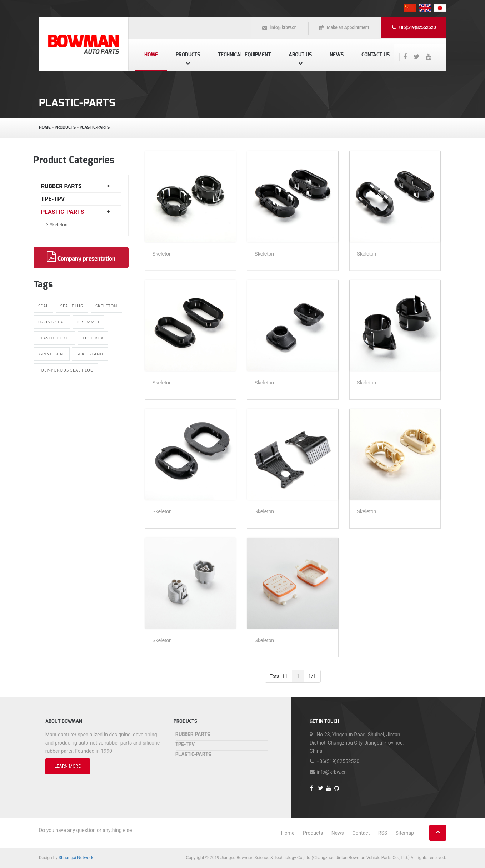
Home (151, 55)
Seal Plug (72, 306)
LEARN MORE (68, 766)
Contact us (376, 55)
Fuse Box (93, 338)
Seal (43, 306)
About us (300, 55)
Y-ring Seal (52, 354)
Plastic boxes (54, 338)
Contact (361, 833)
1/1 (312, 676)
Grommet (89, 322)
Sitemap (405, 833)
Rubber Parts (61, 186)
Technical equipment (244, 55)
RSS (383, 833)
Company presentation (81, 257)
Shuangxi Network (76, 858)
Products (188, 55)
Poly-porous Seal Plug (66, 370)
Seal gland (90, 354)
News (337, 55)
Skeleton (59, 225)
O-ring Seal (52, 322)
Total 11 (279, 676)
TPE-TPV (53, 199)
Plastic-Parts (95, 127)
